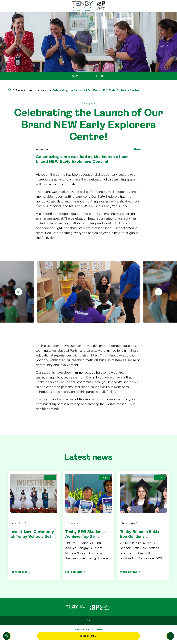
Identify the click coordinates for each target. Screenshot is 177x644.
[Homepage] (12, 90)
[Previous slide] (19, 309)
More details (20, 572)
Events (101, 76)
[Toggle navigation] (170, 636)
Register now (89, 636)
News (75, 76)
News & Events (26, 91)
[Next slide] (158, 309)
